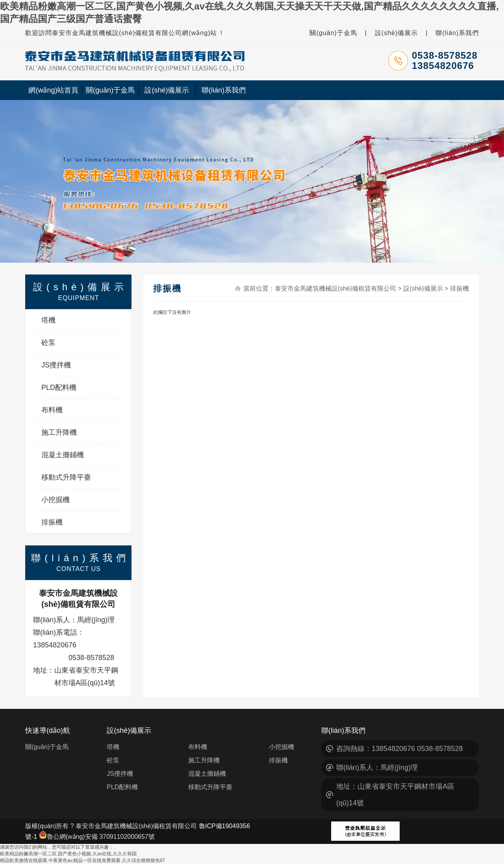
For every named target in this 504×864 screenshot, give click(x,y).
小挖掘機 (56, 500)
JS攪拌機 (56, 365)
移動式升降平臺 (66, 477)
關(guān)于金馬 (333, 33)
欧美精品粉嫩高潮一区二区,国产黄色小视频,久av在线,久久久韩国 (68, 854)
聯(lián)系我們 (457, 33)
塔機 (48, 320)
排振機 (52, 522)
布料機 (52, 410)
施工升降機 (59, 432)
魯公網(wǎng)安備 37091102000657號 (97, 837)
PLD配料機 (59, 388)
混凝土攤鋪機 (63, 455)
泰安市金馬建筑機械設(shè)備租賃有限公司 (335, 288)
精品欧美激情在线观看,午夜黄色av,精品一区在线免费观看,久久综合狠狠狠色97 (82, 860)
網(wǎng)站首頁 (53, 90)
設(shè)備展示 (396, 33)
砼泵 (48, 343)
